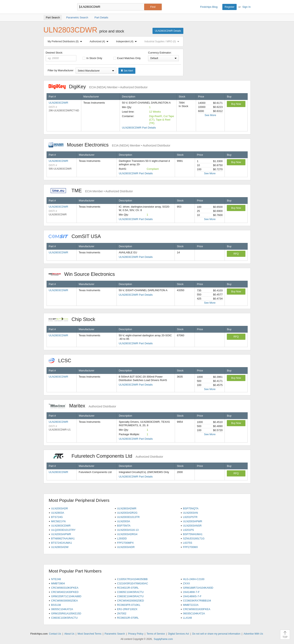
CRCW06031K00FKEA (197, 609)
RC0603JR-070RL (128, 618)
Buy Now (236, 104)
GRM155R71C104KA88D (66, 596)
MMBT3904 (58, 583)
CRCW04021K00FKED (65, 592)
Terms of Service (156, 634)
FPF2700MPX (125, 543)
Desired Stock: (61, 56)
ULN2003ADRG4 (127, 534)
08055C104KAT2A (62, 609)
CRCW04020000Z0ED (130, 601)
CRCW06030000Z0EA (64, 601)
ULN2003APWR (193, 521)
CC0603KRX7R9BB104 (197, 601)
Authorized (100, 41)
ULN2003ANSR (192, 526)
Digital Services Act (179, 634)
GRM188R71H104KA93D (198, 588)
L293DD (122, 538)
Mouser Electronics (110, 145)
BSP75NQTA (191, 508)
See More (210, 115)
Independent (127, 41)
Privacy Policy (136, 634)
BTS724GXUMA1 (61, 543)
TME (91, 191)
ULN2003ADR (59, 508)
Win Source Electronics (84, 274)
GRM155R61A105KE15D (66, 613)
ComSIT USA (77, 236)
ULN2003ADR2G (127, 513)
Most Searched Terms (90, 634)
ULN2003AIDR (126, 547)
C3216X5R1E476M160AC (133, 583)
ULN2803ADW (60, 547)
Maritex (82, 406)
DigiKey (98, 87)
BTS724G (57, 517)
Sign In (246, 7)
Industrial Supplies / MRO (163, 41)
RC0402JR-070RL (128, 588)
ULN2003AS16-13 (128, 530)
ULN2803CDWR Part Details (139, 128)
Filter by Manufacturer (61, 70)
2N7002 (122, 613)
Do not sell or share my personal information (216, 634)
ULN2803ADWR (127, 508)
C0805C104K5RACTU (130, 592)
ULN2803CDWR (58, 103)
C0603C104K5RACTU (130, 596)
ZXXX (186, 583)
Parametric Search (115, 634)
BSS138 (56, 605)
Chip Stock (74, 319)
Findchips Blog (209, 7)
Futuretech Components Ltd (106, 456)
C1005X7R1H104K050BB (132, 579)
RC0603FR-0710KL (129, 605)
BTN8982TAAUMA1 (63, 538)
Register (229, 7)
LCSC (62, 361)
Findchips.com (57, 7)
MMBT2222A (191, 605)
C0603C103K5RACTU (64, 618)
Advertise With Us (253, 634)
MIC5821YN (58, 521)
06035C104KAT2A (194, 613)
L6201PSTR (190, 517)
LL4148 (187, 618)
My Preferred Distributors (66, 41)
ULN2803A (58, 513)
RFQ (236, 254)
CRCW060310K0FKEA (65, 588)
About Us (69, 634)
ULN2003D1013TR (128, 517)
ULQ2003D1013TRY (63, 530)
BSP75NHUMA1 (193, 534)
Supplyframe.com (163, 639)
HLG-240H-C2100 (194, 579)
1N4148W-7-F (191, 592)
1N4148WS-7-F (192, 596)
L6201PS (188, 530)
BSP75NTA (124, 526)
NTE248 (56, 579)
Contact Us (55, 634)
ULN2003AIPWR (61, 534)
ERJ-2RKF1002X (127, 609)
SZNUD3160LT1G (194, 538)
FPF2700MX (190, 547)
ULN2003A (124, 521)
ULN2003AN (190, 513)
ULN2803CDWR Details (168, 31)
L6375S (188, 543)
